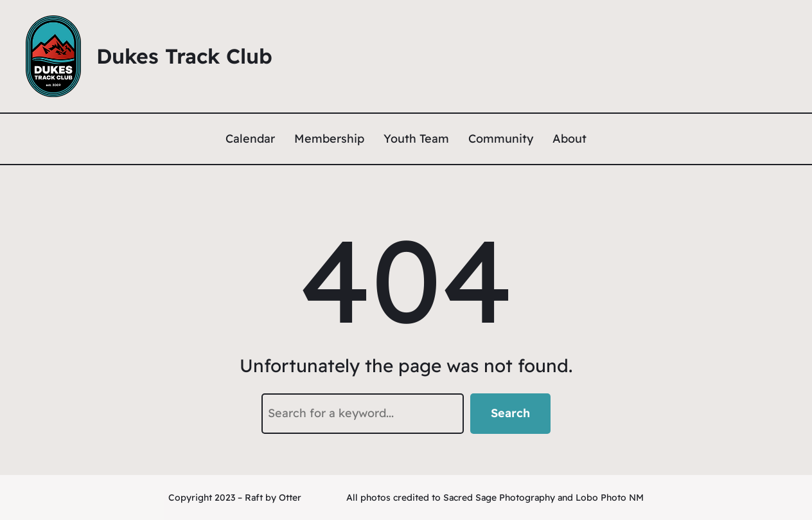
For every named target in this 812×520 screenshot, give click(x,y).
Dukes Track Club (184, 56)
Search (510, 413)
